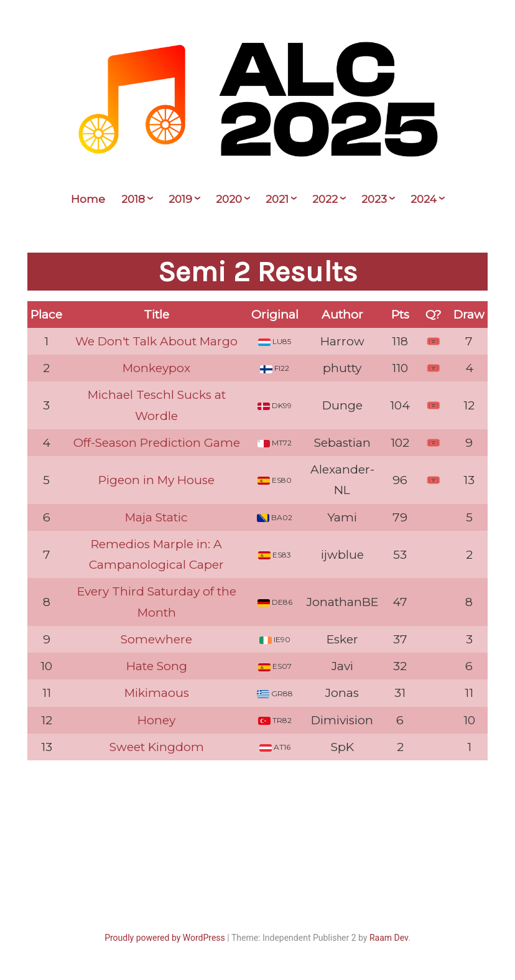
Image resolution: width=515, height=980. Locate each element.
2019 (180, 199)
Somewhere (156, 639)
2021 (277, 199)
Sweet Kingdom (157, 747)
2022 (325, 199)
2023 (374, 199)
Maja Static (156, 517)
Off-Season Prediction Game (157, 443)
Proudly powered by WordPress (165, 938)
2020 (229, 199)
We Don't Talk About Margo (156, 341)
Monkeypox (156, 368)
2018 (133, 199)
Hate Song (157, 666)
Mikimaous (157, 693)
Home (88, 199)
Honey (156, 720)
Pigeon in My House (156, 480)
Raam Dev (389, 938)
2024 (424, 199)
